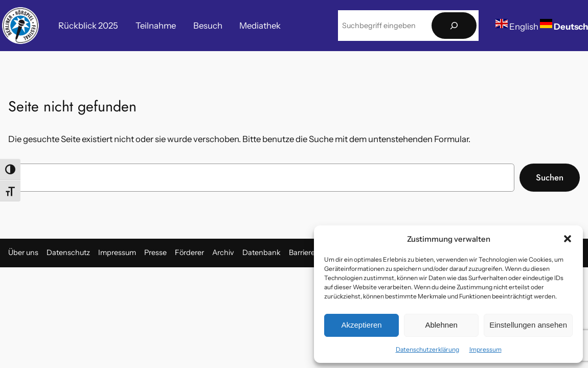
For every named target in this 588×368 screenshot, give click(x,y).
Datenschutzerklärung (427, 349)
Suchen (550, 177)
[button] (568, 239)
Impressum (485, 349)
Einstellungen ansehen (528, 325)
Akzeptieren (361, 325)
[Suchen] (454, 26)
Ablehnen (441, 325)
